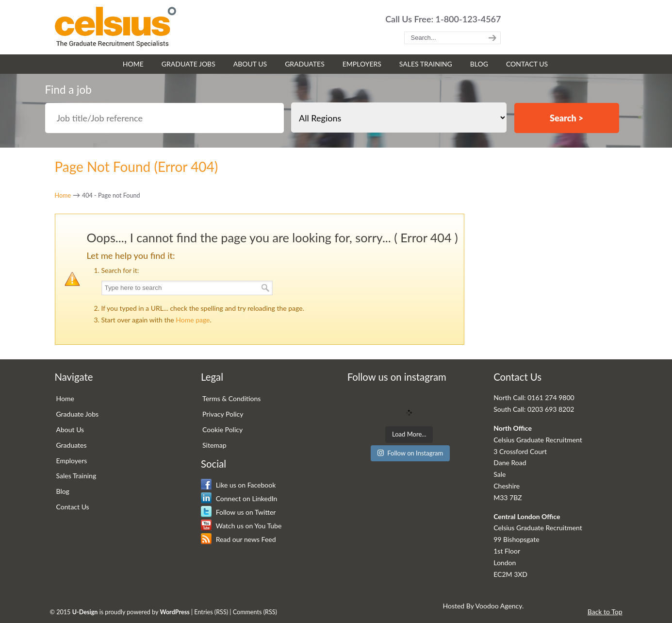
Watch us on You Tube (241, 526)
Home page (193, 320)
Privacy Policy (223, 414)
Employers (72, 461)
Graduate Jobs (78, 414)
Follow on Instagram (410, 453)
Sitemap (214, 445)
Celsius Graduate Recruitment (115, 27)
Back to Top (605, 612)
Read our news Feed (238, 539)
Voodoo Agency (499, 606)
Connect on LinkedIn (239, 498)
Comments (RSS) (255, 612)
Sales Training (76, 476)
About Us (70, 429)
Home (63, 195)
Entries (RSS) (211, 612)
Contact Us (73, 507)
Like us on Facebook (238, 485)
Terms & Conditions (231, 398)
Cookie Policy (222, 429)
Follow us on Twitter (238, 512)
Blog (63, 491)
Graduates (72, 445)
